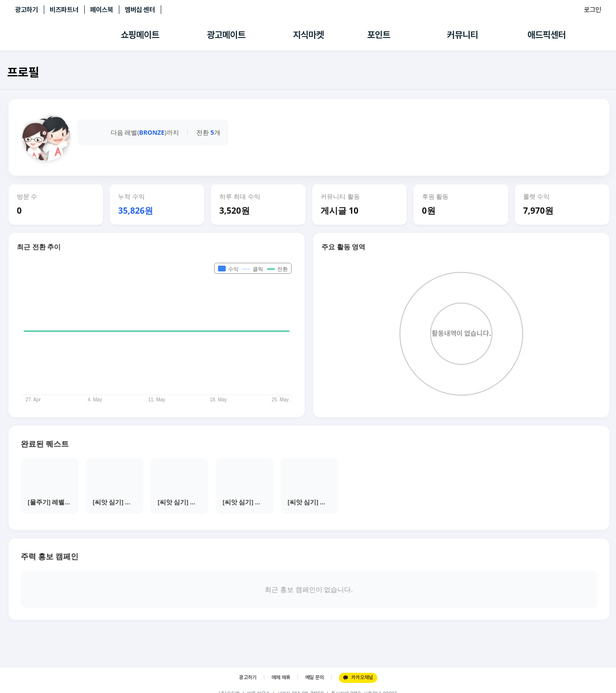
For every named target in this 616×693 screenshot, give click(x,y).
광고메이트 (226, 35)
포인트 (379, 35)
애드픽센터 (547, 35)
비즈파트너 (64, 10)
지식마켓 (308, 35)
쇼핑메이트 (140, 35)
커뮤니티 (462, 35)
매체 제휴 (281, 677)
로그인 (592, 10)
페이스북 (102, 10)
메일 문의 (314, 677)
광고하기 (26, 10)
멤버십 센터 (140, 10)
